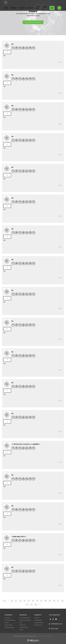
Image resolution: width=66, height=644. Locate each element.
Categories (13, 8)
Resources (22, 8)
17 (7, 52)
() (60, 65)
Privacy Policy (49, 636)
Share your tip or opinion (33, 22)
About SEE (38, 8)
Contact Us (45, 8)
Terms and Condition (41, 636)
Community (31, 8)
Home (6, 8)
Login (52, 8)
